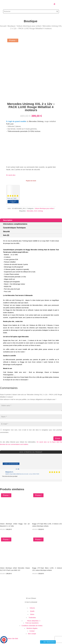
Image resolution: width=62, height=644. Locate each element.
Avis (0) (6, 235)
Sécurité (6, 232)
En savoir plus (11, 175)
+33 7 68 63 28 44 (49, 642)
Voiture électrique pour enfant (29, 26)
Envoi (58, 438)
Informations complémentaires (15, 224)
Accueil (3, 26)
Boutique (11, 26)
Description (8, 220)
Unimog (40, 211)
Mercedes (30, 211)
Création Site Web (12, 639)
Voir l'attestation (11, 464)
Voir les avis (13, 202)
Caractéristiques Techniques (14, 228)
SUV (36, 211)
